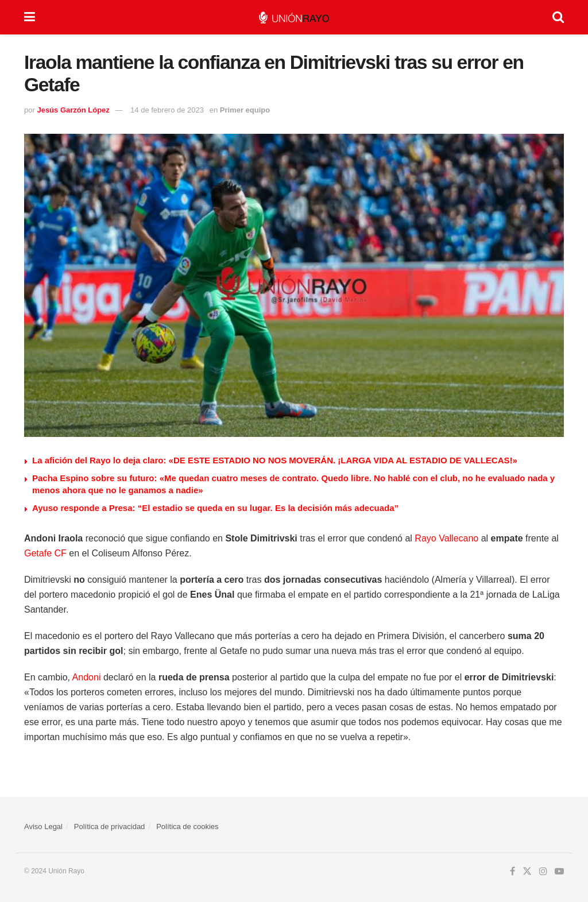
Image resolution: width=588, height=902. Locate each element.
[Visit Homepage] (294, 18)
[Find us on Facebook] (512, 872)
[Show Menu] (30, 17)
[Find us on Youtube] (559, 872)
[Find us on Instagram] (543, 872)
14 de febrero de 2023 (167, 110)
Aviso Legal (43, 826)
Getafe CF (45, 553)
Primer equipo (245, 110)
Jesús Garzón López (73, 110)
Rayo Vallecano (446, 538)
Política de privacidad (110, 826)
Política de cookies (187, 826)
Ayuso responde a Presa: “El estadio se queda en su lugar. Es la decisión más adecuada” (215, 508)
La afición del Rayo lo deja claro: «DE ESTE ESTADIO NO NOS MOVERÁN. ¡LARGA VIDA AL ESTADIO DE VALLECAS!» (275, 460)
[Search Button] (558, 17)
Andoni (87, 677)
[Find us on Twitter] (527, 872)
